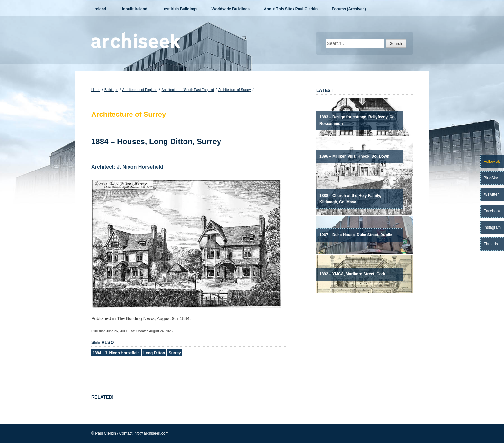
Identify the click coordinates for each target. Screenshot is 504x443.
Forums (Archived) (349, 9)
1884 (97, 353)
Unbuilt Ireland (134, 9)
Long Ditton (154, 353)
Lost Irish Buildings (179, 9)
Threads (491, 244)
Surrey (175, 353)
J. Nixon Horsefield (122, 353)
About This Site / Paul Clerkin (291, 9)
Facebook (492, 211)
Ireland (100, 9)
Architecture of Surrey (235, 90)
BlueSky (491, 178)
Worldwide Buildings (230, 9)
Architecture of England (140, 90)
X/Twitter (491, 194)
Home (96, 90)
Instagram (492, 227)
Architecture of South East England (188, 90)
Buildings (111, 90)
